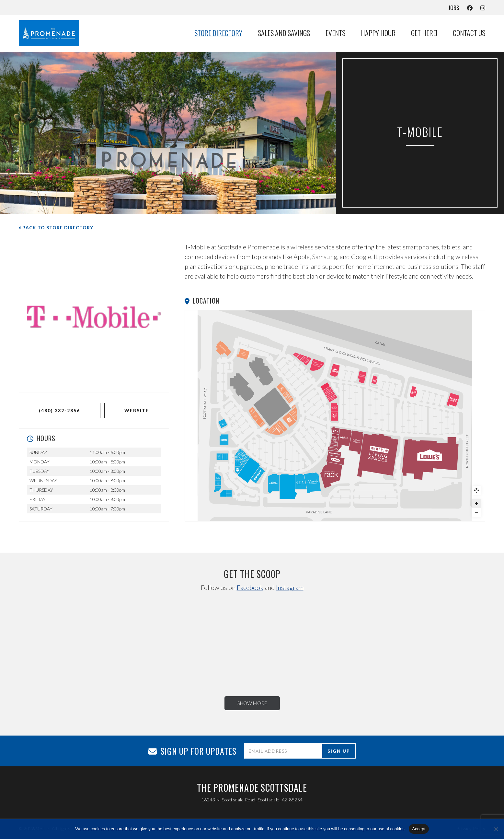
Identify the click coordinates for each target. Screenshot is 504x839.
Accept (419, 829)
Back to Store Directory (56, 228)
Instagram (290, 587)
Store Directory (218, 33)
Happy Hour (378, 33)
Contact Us (469, 33)
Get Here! (424, 33)
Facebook (250, 587)
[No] (496, 829)
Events (335, 33)
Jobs (454, 8)
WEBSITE (137, 410)
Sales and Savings (284, 33)
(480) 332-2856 (59, 410)
